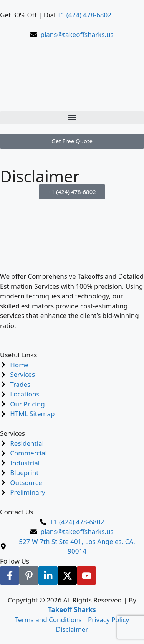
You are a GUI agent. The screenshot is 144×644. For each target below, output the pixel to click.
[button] (72, 118)
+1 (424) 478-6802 (84, 15)
